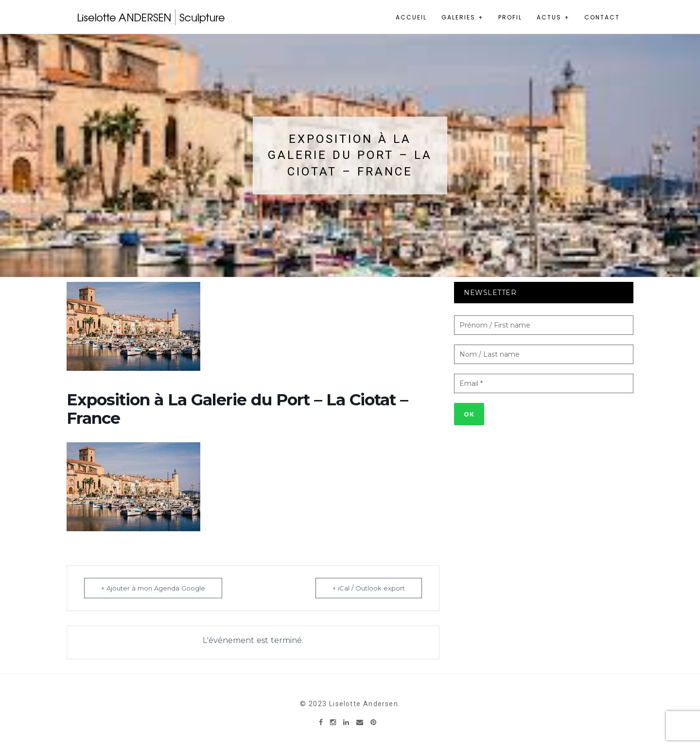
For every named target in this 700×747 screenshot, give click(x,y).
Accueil (411, 17)
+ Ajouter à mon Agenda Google (153, 588)
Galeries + (463, 17)
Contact (602, 17)
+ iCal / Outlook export (369, 588)
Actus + (553, 17)
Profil (510, 17)
